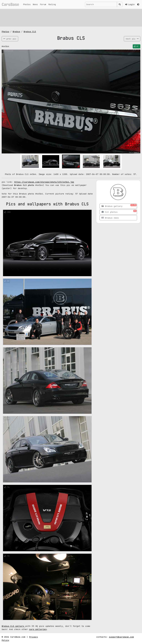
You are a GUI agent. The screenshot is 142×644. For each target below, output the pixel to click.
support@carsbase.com (121, 637)
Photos (27, 4)
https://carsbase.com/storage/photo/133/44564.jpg (44, 182)
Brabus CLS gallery (14, 626)
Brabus (16, 32)
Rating (52, 4)
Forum (43, 4)
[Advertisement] (71, 17)
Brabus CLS (30, 32)
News (35, 4)
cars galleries (38, 629)
